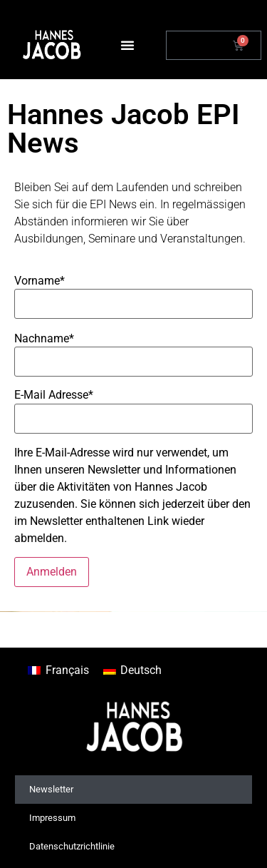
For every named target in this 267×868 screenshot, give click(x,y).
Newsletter (51, 789)
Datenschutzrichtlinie (72, 846)
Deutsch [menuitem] (141, 670)
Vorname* (40, 281)
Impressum (52, 818)
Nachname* (44, 339)
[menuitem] (58, 670)
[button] (127, 45)
